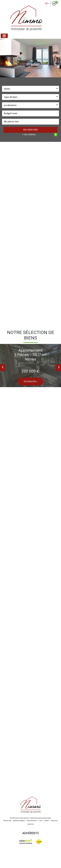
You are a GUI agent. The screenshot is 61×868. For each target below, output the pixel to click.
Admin (47, 821)
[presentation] (3, 368)
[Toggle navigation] (4, 36)
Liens (41, 821)
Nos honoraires (32, 821)
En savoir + (31, 381)
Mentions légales (19, 821)
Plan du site (7, 821)
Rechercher (31, 130)
